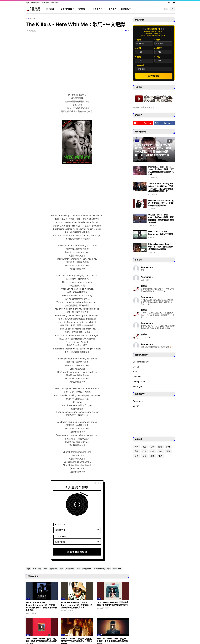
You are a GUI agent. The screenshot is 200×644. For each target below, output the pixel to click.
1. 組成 (138, 40)
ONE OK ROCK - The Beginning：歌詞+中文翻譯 (161, 233)
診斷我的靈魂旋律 (77, 552)
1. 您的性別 (60, 524)
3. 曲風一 (139, 48)
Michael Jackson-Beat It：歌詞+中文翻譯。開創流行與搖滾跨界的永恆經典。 (161, 246)
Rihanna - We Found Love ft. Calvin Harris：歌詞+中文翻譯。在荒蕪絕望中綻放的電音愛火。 (77, 605)
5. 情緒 (138, 57)
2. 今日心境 (61, 536)
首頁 (27, 3)
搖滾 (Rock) (70, 569)
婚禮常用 (82, 9)
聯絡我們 (55, 3)
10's (33, 19)
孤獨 (45, 569)
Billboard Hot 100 (141, 362)
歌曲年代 (96, 9)
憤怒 (168, 447)
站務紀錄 (46, 3)
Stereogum (138, 386)
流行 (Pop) (53, 569)
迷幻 (160, 456)
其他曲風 (125, 9)
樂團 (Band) (66, 9)
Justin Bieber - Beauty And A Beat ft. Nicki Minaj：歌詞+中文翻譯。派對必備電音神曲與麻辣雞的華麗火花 (161, 187)
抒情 (40, 569)
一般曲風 (111, 9)
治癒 (160, 451)
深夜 (137, 456)
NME (135, 372)
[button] (165, 9)
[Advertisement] (77, 191)
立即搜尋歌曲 (154, 76)
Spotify (136, 406)
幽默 (144, 447)
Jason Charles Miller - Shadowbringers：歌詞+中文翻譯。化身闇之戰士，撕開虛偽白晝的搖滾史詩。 (41, 606)
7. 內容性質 (140, 65)
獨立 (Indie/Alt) (99, 569)
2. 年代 (157, 40)
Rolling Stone (139, 382)
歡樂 (152, 451)
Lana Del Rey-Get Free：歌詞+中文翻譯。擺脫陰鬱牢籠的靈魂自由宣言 (113, 604)
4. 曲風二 (158, 48)
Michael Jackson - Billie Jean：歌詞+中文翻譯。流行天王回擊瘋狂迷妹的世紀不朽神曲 (161, 171)
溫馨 (144, 456)
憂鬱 (78, 569)
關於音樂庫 (36, 3)
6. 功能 (157, 57)
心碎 (152, 447)
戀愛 (109, 569)
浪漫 (61, 569)
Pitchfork (137, 377)
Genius (136, 367)
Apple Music (138, 401)
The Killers (117, 569)
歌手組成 (50, 9)
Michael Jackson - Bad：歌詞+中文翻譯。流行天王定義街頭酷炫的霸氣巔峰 (161, 203)
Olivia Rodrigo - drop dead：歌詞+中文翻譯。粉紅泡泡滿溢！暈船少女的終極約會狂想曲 (161, 219)
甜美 (152, 456)
